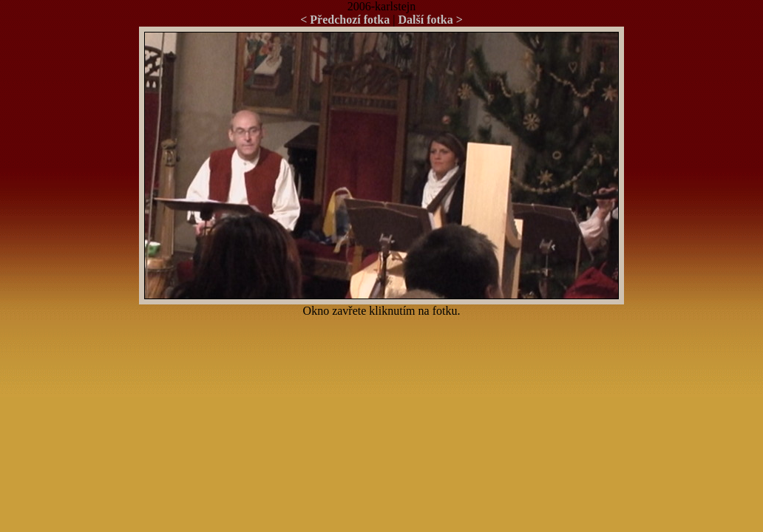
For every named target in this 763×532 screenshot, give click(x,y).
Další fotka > (430, 20)
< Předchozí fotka (345, 20)
